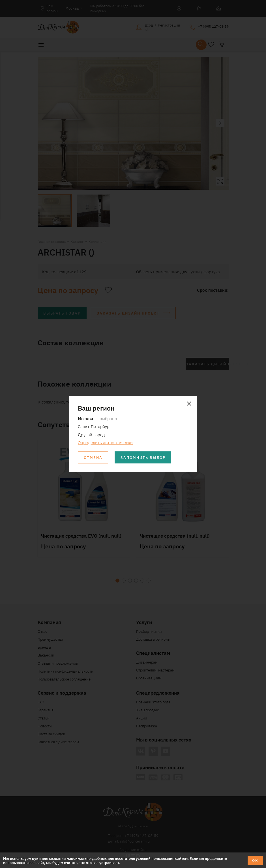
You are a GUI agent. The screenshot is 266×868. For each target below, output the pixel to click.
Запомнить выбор (143, 458)
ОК (255, 860)
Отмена (93, 458)
